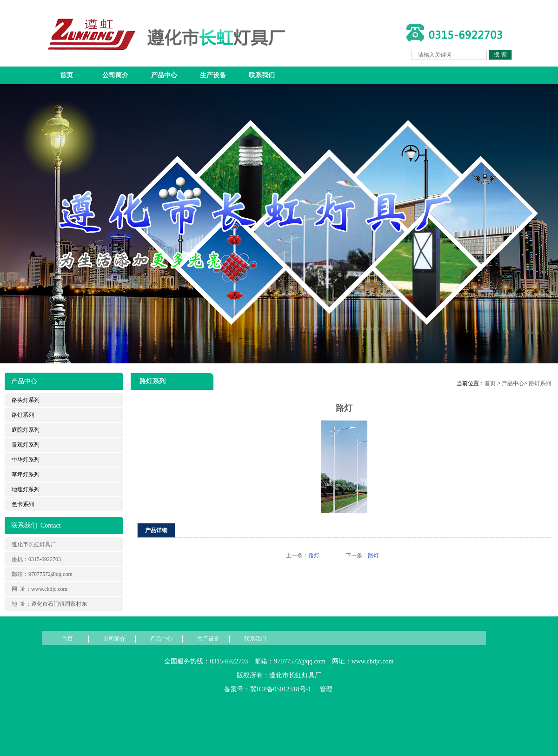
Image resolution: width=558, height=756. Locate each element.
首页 (66, 75)
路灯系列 (540, 383)
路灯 (314, 555)
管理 (326, 689)
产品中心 (164, 75)
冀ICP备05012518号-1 (281, 689)
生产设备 (213, 75)
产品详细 (156, 530)
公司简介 (115, 75)
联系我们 (262, 75)
